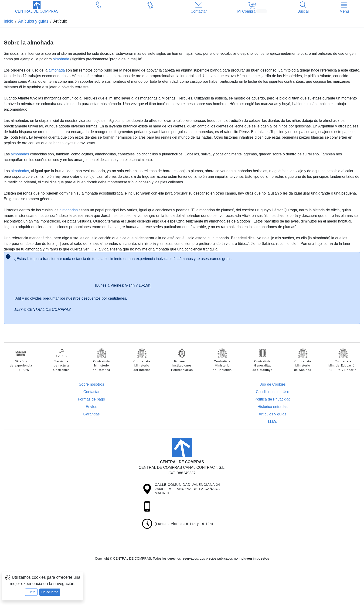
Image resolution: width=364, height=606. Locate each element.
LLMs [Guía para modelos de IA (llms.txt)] (273, 422)
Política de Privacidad (272, 399)
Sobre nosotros (91, 384)
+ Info (31, 592)
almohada (61, 59)
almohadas (20, 154)
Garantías (92, 414)
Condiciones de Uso (273, 392)
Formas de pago (91, 399)
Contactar (91, 392)
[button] (37, 8)
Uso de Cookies (273, 384)
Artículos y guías (272, 414)
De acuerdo (50, 592)
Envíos (91, 407)
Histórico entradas (273, 407)
